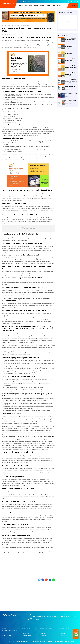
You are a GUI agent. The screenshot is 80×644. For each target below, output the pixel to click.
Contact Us (31, 2)
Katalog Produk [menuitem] (56, 6)
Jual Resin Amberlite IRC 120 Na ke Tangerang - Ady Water (71, 46)
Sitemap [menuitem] (36, 6)
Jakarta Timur (44, 631)
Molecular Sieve (26, 633)
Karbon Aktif (63, 633)
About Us (25, 2)
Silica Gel (24, 631)
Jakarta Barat (44, 633)
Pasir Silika (63, 636)
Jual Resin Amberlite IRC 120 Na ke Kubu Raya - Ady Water (71, 39)
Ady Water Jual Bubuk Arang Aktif (71, 101)
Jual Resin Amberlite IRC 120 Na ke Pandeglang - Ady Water (71, 53)
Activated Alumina (26, 636)
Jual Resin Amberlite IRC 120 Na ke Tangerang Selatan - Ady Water (71, 74)
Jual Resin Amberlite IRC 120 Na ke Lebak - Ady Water (71, 80)
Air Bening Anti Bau (6, 34)
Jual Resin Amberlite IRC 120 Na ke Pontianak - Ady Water (71, 60)
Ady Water (63, 631)
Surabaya (43, 636)
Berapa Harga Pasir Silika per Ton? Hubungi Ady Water (70, 87)
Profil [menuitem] (26, 6)
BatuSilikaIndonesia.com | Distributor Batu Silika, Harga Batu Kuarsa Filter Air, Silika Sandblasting (40, 641)
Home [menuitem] (21, 6)
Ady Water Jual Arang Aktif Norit (71, 94)
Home (21, 2)
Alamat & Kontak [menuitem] (45, 6)
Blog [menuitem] (31, 6)
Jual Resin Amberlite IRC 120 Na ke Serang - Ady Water (71, 67)
